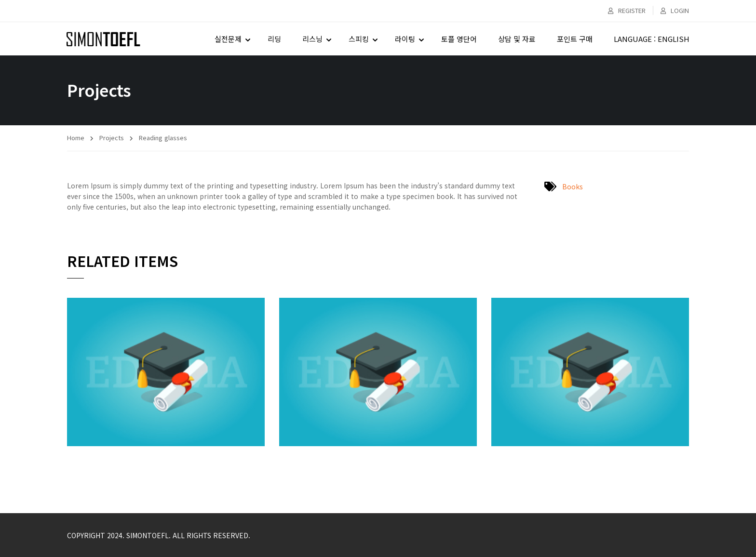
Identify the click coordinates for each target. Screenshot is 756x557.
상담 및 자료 (516, 39)
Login (675, 10)
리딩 (274, 39)
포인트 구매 (574, 39)
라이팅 (405, 39)
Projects (112, 138)
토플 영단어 (459, 39)
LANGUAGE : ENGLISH (651, 39)
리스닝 (312, 39)
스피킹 (358, 39)
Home (76, 138)
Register (627, 10)
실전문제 (228, 39)
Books (573, 186)
